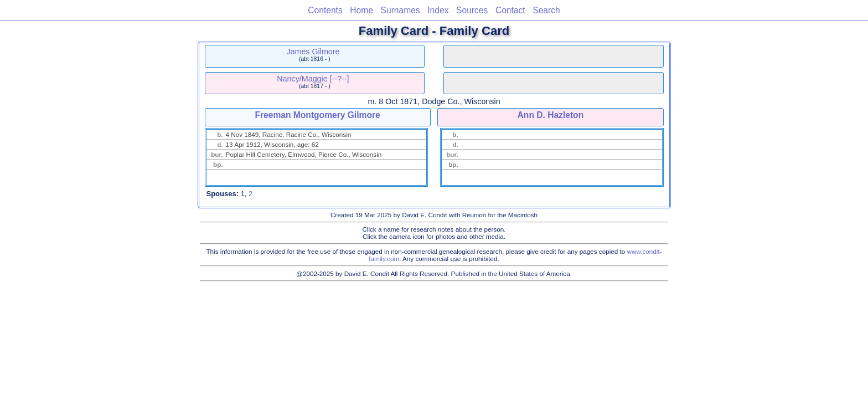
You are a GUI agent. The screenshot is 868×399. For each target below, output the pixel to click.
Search (546, 10)
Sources (472, 10)
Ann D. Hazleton (551, 115)
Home (361, 10)
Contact (510, 10)
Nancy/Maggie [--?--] (313, 79)
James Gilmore (313, 52)
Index (438, 10)
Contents (325, 10)
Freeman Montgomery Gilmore (318, 115)
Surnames (401, 10)
